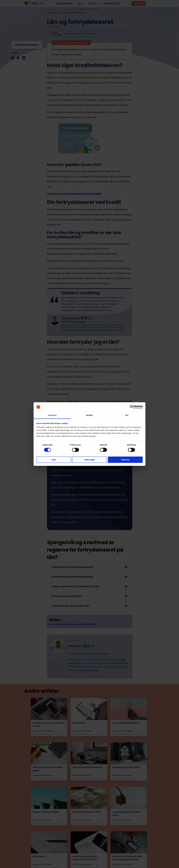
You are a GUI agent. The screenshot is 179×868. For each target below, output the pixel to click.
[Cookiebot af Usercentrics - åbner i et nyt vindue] (132, 407)
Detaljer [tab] (89, 415)
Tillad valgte (89, 460)
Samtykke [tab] (52, 415)
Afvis (54, 460)
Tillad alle (125, 460)
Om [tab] (127, 415)
